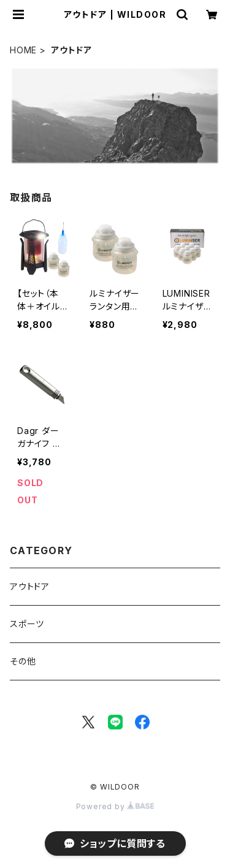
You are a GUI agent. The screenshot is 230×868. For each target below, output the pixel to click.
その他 (23, 661)
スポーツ (27, 624)
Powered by (115, 806)
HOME (23, 50)
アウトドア (30, 586)
